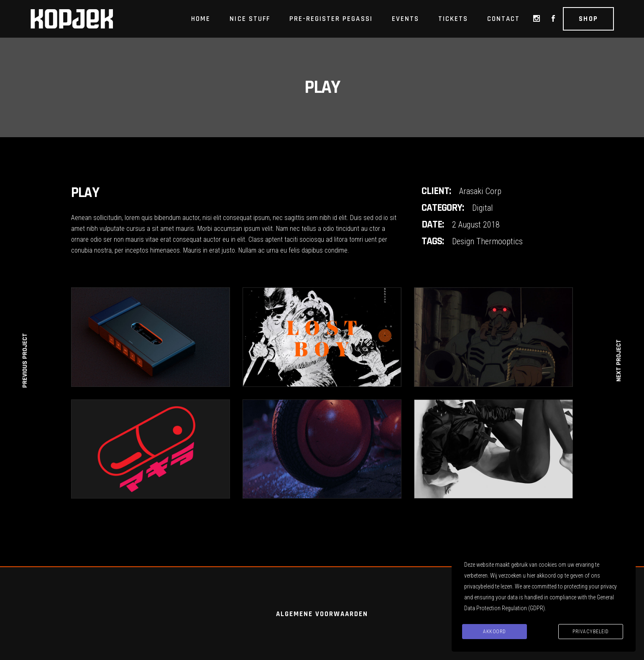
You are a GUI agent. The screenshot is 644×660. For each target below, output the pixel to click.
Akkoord (494, 632)
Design (463, 241)
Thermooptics (500, 241)
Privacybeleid (591, 632)
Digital (483, 208)
